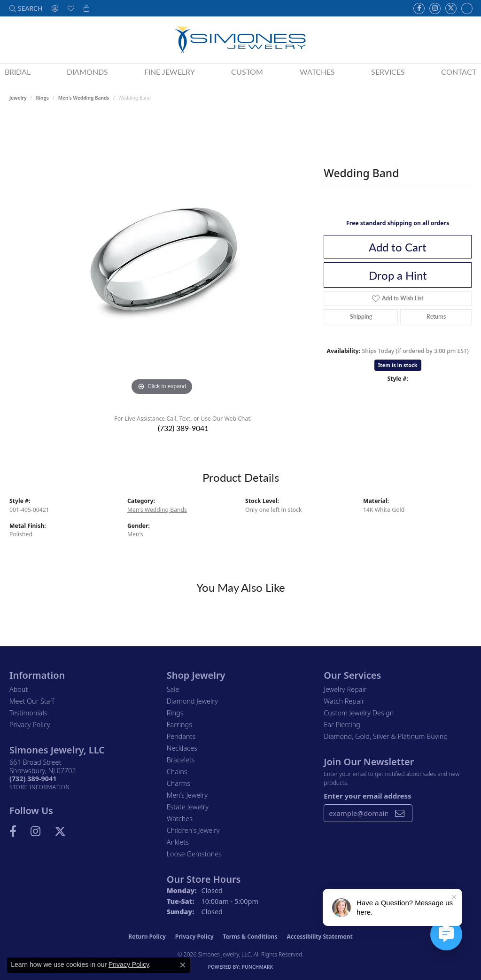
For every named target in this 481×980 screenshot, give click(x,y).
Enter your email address (367, 796)
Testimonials (28, 713)
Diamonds (87, 72)
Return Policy (147, 937)
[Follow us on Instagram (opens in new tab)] (435, 8)
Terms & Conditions (250, 937)
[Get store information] (40, 787)
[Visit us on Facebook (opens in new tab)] (419, 8)
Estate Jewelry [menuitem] (188, 807)
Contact (459, 72)
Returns (436, 317)
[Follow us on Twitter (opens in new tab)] (451, 8)
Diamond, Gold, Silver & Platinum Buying (386, 736)
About (19, 689)
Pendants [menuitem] (181, 736)
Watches (317, 72)
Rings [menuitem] (175, 713)
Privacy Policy (30, 725)
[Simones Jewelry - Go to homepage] (240, 40)
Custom (247, 72)
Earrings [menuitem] (179, 725)
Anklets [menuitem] (178, 842)
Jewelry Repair (345, 689)
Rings (43, 98)
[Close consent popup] (183, 965)
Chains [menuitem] (177, 772)
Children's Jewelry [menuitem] (193, 830)
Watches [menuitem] (180, 819)
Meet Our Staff (32, 701)
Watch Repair (344, 701)
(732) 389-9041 (183, 428)
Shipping (361, 317)
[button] (26, 8)
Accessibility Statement (319, 937)
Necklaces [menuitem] (182, 748)
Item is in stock (398, 365)
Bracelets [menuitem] (181, 760)
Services (388, 72)
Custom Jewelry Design (359, 713)
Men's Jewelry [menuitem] (187, 795)
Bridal (18, 72)
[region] (162, 257)
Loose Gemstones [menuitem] (194, 854)
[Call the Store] (33, 779)
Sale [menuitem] (173, 689)
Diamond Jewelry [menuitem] (192, 701)
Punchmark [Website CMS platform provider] (258, 967)
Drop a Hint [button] (398, 275)
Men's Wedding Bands (84, 98)
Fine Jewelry (170, 72)
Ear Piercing (342, 725)
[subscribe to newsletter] (400, 813)
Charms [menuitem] (179, 783)
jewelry (18, 98)
